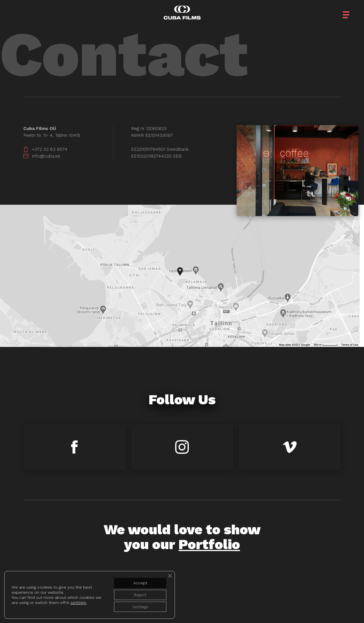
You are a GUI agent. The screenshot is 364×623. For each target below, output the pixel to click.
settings (78, 603)
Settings (140, 607)
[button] (351, 11)
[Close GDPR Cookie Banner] (170, 576)
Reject (140, 595)
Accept (140, 583)
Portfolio (209, 544)
